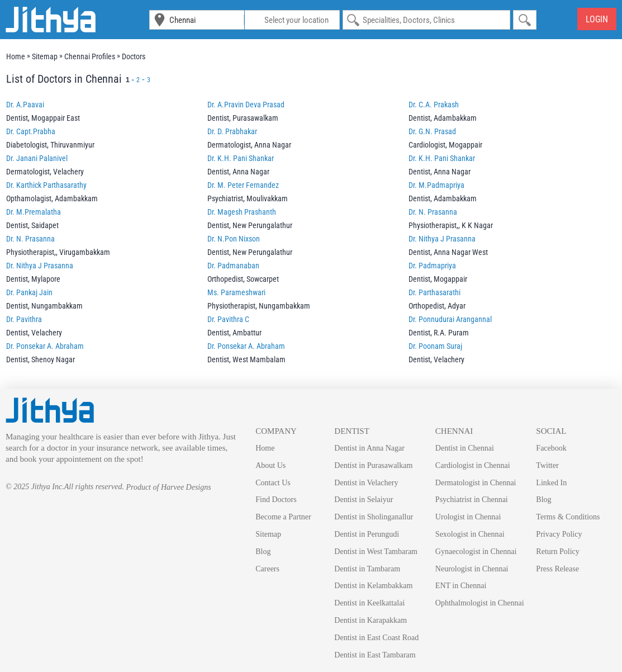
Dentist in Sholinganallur (374, 517)
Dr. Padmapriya (432, 266)
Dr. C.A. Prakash (434, 105)
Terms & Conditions (568, 517)
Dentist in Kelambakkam (373, 586)
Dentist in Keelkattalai (369, 603)
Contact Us (273, 483)
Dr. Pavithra (24, 319)
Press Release (557, 569)
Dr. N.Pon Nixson (234, 239)
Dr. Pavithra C (228, 319)
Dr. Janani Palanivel (37, 158)
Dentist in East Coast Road (376, 638)
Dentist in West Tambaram (376, 552)
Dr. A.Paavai (25, 105)
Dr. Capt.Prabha (31, 131)
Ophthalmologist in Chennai (480, 603)
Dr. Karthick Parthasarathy (46, 185)
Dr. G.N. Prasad (432, 131)
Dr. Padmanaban (233, 266)
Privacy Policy (559, 534)
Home (265, 448)
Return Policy (557, 552)
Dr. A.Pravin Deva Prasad (246, 105)
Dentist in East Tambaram (375, 655)
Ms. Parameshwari (236, 292)
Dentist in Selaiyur (364, 500)
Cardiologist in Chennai (473, 465)
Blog (263, 552)
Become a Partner (283, 517)
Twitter (547, 465)
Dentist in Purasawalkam (373, 465)
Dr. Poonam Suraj (435, 346)
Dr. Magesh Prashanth (242, 212)
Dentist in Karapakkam (371, 620)
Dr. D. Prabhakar (232, 131)
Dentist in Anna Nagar (369, 448)
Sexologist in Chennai (470, 534)
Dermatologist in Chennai (476, 483)
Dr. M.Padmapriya (436, 185)
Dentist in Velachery (366, 483)
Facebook (551, 448)
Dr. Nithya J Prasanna (442, 239)
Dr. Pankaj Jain (29, 292)
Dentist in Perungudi (367, 534)
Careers (267, 569)
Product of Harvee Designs (168, 487)
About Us (270, 465)
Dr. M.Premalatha (34, 212)
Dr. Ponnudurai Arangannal (450, 319)
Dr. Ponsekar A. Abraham (45, 346)
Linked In (551, 483)
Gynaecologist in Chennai (476, 552)
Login (597, 19)
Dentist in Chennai (465, 448)
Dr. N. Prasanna (433, 212)
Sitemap (268, 534)
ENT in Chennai (461, 586)
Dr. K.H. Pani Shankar (241, 158)
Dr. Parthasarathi (435, 292)
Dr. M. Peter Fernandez (243, 185)
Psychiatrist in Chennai (472, 500)
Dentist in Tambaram (367, 569)
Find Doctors (276, 500)
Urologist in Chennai (468, 517)
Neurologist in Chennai (472, 569)
